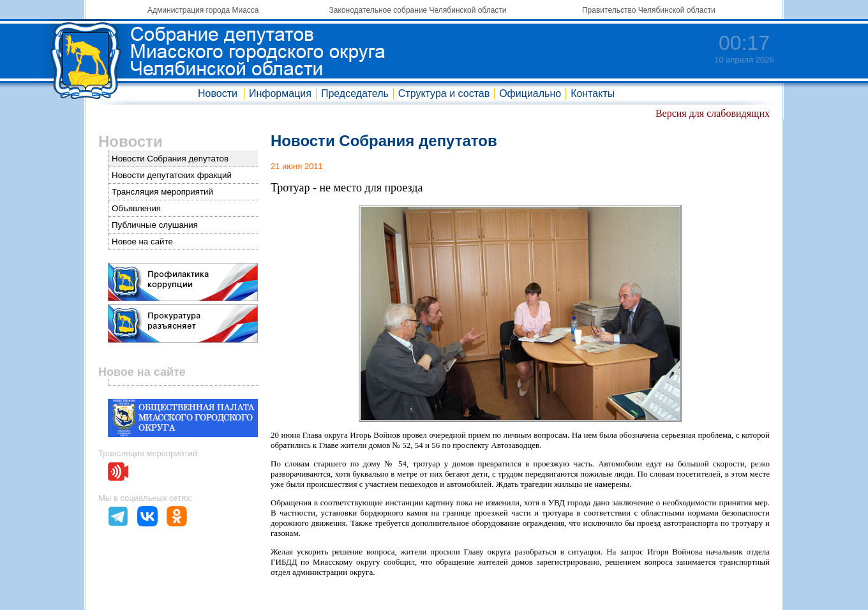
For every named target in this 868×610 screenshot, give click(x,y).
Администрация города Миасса (203, 10)
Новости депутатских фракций (172, 175)
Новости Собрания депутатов (170, 159)
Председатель (355, 93)
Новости (218, 93)
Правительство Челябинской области (649, 10)
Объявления (136, 208)
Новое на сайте (142, 242)
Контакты (593, 93)
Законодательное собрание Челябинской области (418, 10)
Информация (280, 93)
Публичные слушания (155, 225)
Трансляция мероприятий (162, 192)
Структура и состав (444, 93)
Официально (530, 93)
